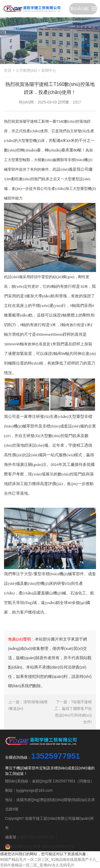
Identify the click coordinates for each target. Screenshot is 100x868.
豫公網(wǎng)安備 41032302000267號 (40, 846)
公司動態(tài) (26, 70)
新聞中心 (49, 70)
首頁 (8, 70)
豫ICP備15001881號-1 (39, 837)
